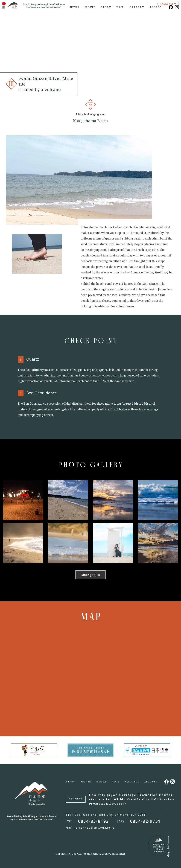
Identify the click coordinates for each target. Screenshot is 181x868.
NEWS (75, 7)
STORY (106, 7)
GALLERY (137, 7)
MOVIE (90, 7)
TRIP (120, 7)
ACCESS (156, 7)
